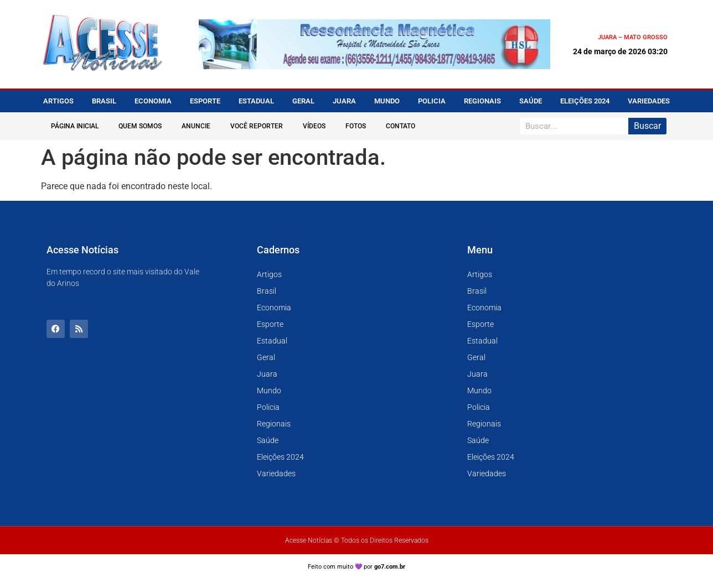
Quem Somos (140, 126)
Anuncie (196, 126)
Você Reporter (257, 126)
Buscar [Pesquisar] (647, 126)
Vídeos (314, 126)
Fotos (356, 126)
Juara (344, 101)
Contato (401, 126)
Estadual (256, 101)
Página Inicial (75, 126)
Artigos (58, 101)
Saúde (531, 101)
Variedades (649, 101)
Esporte (205, 101)
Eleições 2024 (585, 101)
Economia (153, 101)
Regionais (482, 101)
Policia (432, 101)
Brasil (104, 101)
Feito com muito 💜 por (357, 567)
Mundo (387, 101)
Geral (303, 101)
